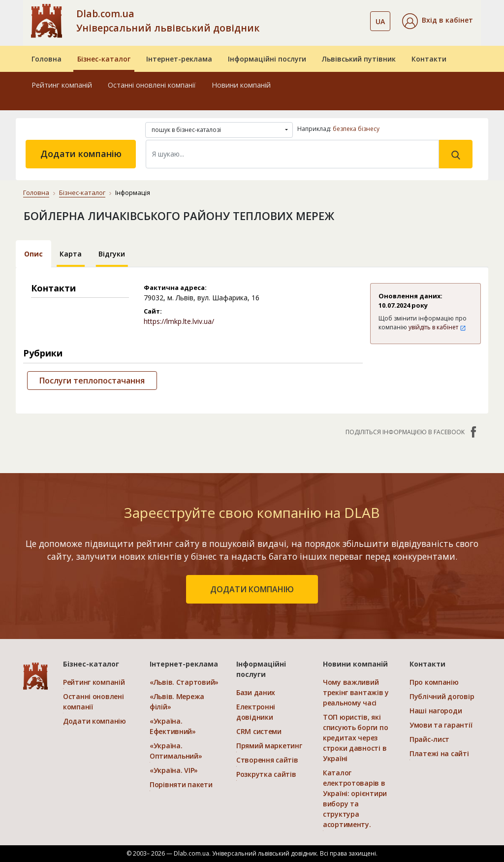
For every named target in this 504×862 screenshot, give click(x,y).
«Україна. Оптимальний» (176, 751)
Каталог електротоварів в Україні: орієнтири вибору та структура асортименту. (355, 798)
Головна (47, 59)
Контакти (429, 59)
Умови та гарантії (441, 725)
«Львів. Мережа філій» (177, 702)
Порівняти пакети (181, 784)
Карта (71, 254)
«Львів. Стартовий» (184, 682)
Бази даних (256, 692)
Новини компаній (241, 85)
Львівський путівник (359, 59)
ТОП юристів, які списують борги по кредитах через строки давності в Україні (355, 738)
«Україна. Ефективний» (173, 726)
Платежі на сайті (439, 753)
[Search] (292, 154)
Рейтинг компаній (62, 85)
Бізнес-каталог (104, 59)
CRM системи (259, 731)
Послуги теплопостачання (92, 381)
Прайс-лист (429, 739)
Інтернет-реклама (179, 59)
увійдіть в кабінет (437, 327)
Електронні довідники (256, 712)
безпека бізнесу (356, 129)
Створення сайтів (267, 760)
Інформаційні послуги (267, 59)
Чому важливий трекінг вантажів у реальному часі (356, 692)
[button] (438, 21)
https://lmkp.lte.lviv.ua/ (179, 321)
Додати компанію (81, 154)
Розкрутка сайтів (266, 774)
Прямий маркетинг (269, 746)
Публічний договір (442, 696)
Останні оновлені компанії (152, 85)
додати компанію (252, 589)
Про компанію (434, 682)
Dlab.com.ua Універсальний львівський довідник (168, 21)
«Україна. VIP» (174, 770)
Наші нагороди (436, 711)
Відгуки (112, 254)
